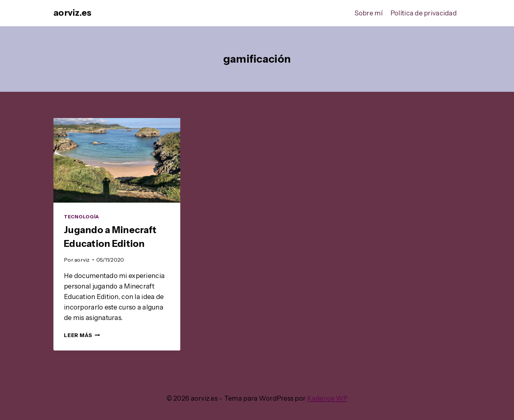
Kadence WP (327, 398)
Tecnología (81, 217)
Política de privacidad (424, 13)
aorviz (82, 260)
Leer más (82, 335)
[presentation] (117, 160)
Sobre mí (369, 13)
